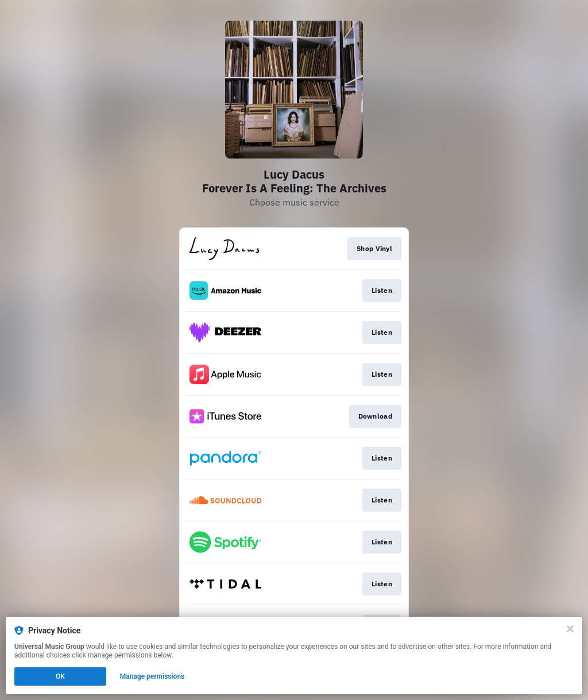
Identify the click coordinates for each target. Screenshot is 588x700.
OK (60, 676)
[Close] (570, 629)
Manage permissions (152, 676)
